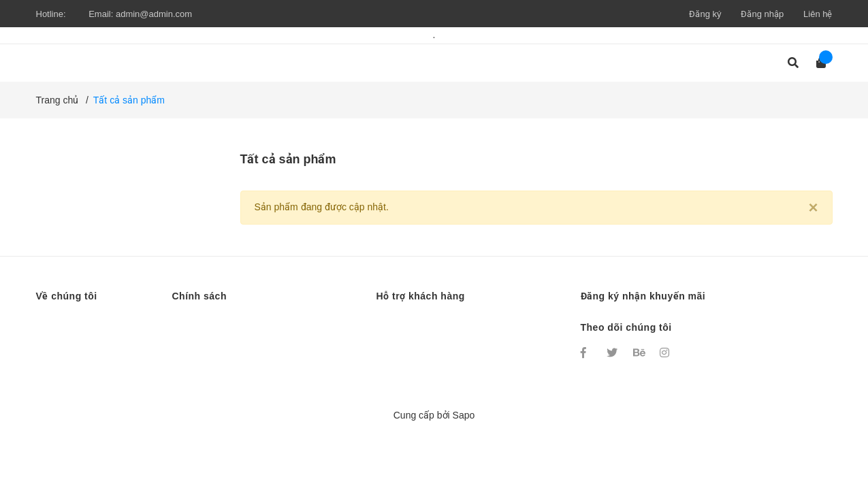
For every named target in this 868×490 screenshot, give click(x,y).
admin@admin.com (154, 14)
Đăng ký (705, 14)
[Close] (813, 208)
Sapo (464, 415)
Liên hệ (818, 14)
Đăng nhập (762, 14)
